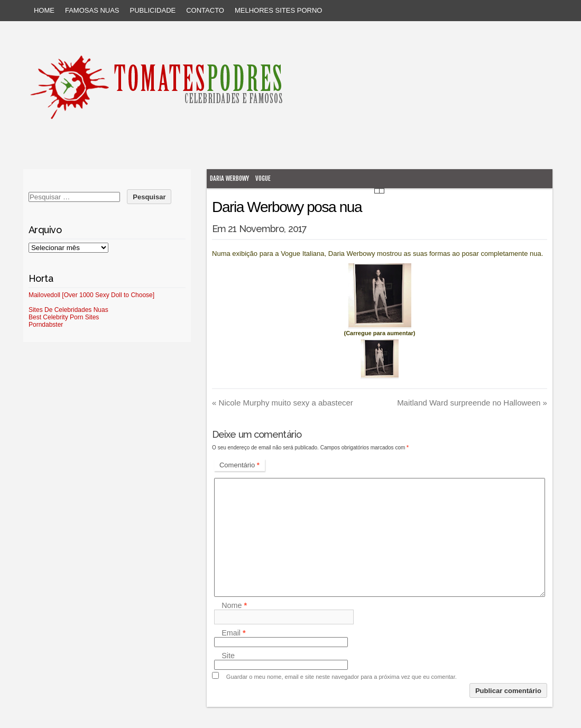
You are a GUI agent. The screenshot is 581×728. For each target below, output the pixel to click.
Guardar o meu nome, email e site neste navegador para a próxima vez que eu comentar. (342, 677)
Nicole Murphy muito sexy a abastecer (283, 403)
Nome (234, 605)
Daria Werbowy (229, 178)
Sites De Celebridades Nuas (68, 310)
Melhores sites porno (278, 10)
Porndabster (46, 325)
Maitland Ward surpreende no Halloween (472, 403)
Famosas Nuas (92, 10)
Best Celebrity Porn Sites (64, 317)
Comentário (239, 465)
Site (228, 656)
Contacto (205, 10)
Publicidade (153, 10)
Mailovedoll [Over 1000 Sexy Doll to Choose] (91, 295)
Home (44, 10)
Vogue (263, 178)
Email (233, 633)
